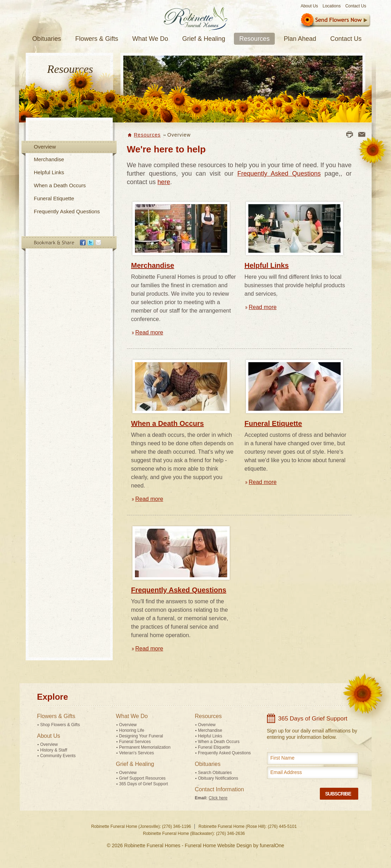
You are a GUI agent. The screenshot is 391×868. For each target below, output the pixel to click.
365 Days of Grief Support (144, 784)
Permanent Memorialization (145, 747)
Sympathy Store (335, 21)
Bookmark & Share (69, 244)
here (164, 182)
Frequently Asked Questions (67, 211)
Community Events (58, 756)
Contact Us (356, 6)
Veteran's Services (136, 753)
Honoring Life (132, 730)
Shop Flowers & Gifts (60, 725)
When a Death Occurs (60, 185)
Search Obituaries (215, 773)
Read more (149, 332)
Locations (332, 6)
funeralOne (272, 845)
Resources (147, 135)
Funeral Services (135, 742)
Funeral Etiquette (54, 198)
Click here (218, 798)
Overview (45, 147)
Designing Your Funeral (141, 736)
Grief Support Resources (142, 778)
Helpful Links (49, 172)
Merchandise (49, 159)
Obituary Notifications (218, 778)
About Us (309, 6)
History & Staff (54, 750)
